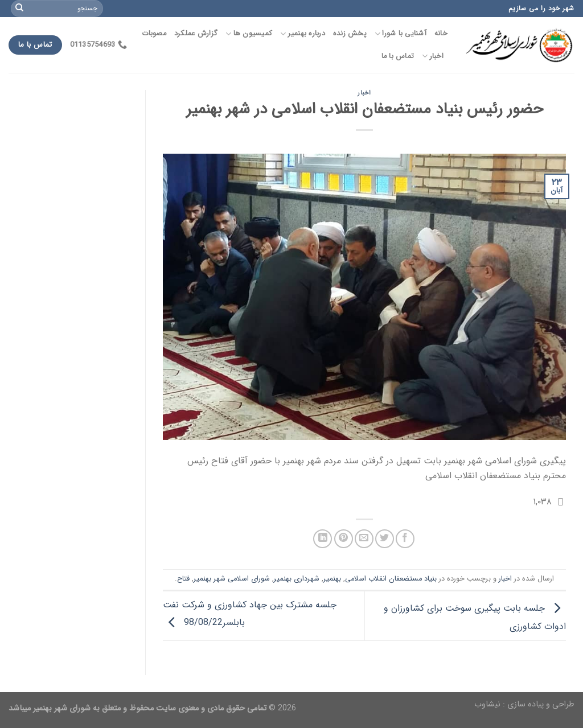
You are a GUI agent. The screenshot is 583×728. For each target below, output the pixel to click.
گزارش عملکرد (196, 34)
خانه (441, 34)
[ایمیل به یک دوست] (364, 539)
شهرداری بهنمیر (297, 579)
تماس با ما (398, 56)
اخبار (433, 56)
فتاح (183, 579)
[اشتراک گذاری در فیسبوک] (405, 539)
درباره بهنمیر (303, 34)
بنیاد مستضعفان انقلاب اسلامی (391, 579)
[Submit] (19, 9)
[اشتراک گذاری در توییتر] (385, 539)
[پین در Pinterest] (344, 539)
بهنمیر (332, 579)
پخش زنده (350, 34)
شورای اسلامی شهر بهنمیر (232, 579)
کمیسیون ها (249, 34)
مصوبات (154, 34)
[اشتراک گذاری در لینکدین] (323, 539)
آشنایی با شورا (401, 34)
